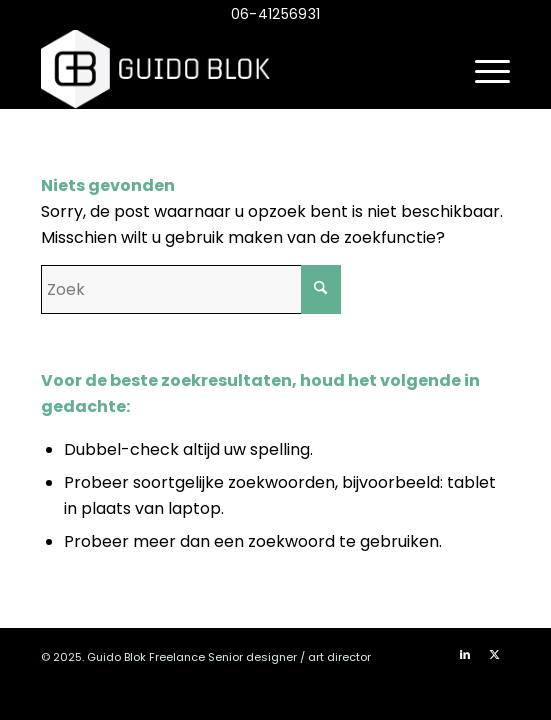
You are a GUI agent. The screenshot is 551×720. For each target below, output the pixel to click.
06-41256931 (275, 14)
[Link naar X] (495, 654)
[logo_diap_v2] (228, 69)
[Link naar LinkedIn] (465, 654)
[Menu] (482, 69)
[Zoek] (191, 289)
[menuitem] (482, 69)
